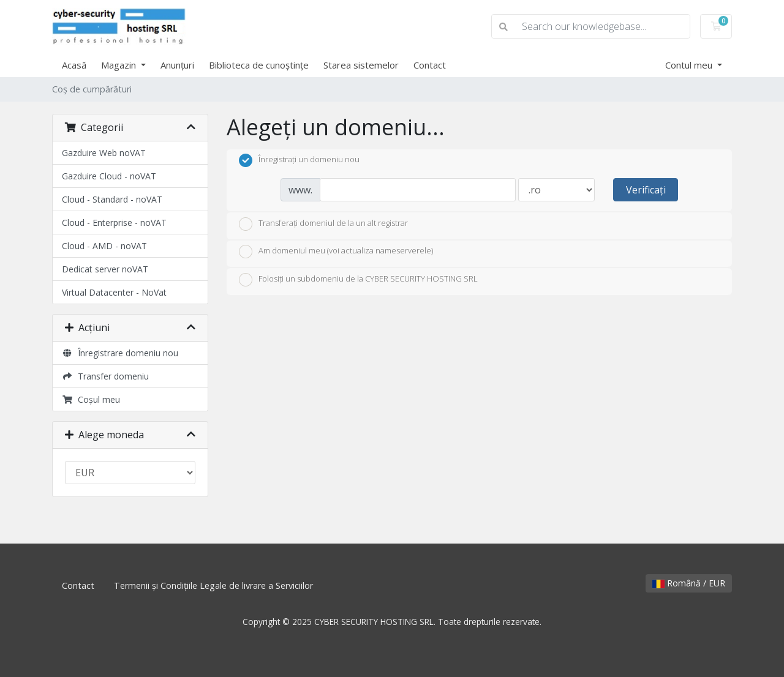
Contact (430, 65)
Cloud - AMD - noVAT (104, 246)
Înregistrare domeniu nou (120, 353)
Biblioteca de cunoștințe (259, 65)
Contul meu (690, 65)
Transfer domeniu (105, 376)
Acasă (74, 65)
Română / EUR (689, 583)
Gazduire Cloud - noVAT (109, 176)
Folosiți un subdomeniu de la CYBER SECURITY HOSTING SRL (358, 280)
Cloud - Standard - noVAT (112, 199)
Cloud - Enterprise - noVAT (114, 223)
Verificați (646, 190)
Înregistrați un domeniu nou (299, 160)
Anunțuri (177, 65)
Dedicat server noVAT (105, 269)
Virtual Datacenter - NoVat (114, 292)
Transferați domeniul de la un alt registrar (323, 224)
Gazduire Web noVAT (104, 153)
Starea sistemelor (361, 65)
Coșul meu (91, 399)
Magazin (120, 65)
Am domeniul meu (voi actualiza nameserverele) (336, 252)
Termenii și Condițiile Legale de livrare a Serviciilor (213, 585)
